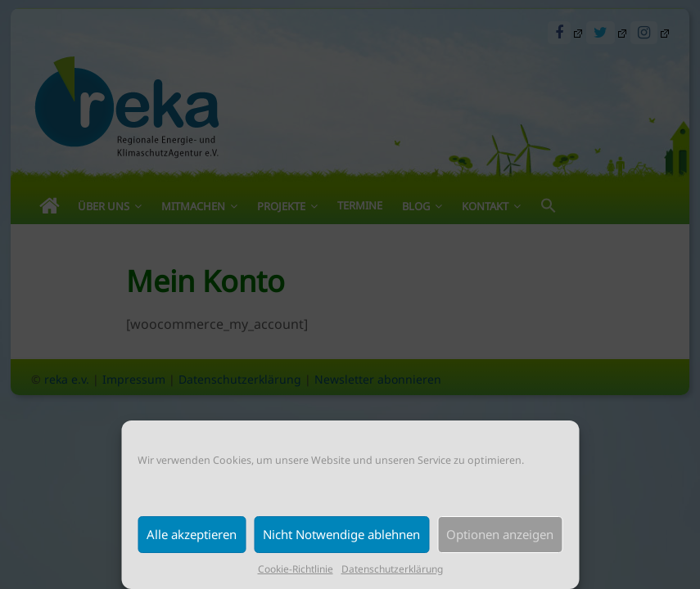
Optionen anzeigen (500, 534)
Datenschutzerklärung (392, 569)
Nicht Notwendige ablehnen (341, 534)
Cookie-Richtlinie (296, 569)
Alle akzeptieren (192, 534)
